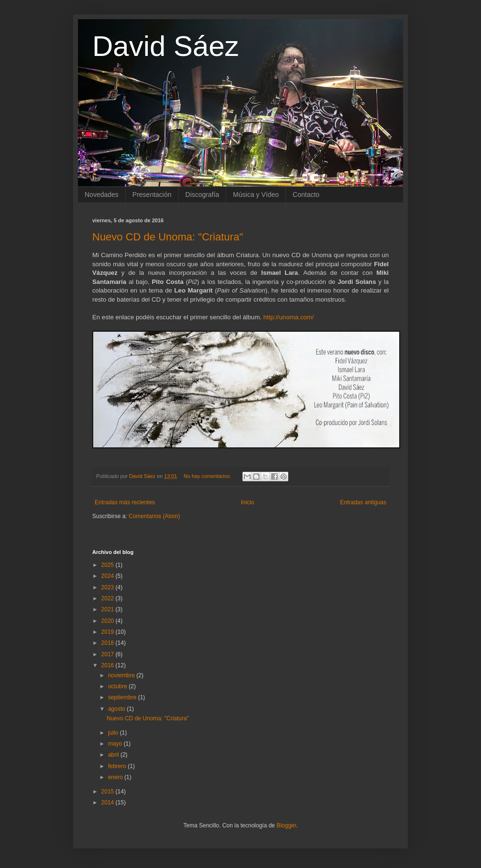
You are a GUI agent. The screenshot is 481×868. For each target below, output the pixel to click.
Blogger (286, 825)
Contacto (306, 195)
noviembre (122, 675)
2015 (109, 792)
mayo (116, 744)
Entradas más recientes (125, 502)
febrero (118, 766)
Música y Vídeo (256, 195)
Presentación (152, 195)
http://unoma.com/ (289, 317)
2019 (109, 632)
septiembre (123, 697)
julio (114, 733)
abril (114, 755)
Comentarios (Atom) (154, 516)
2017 (109, 654)
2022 (109, 598)
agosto (117, 709)
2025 (109, 565)
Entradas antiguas (363, 502)
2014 (109, 803)
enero (116, 777)
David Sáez (166, 46)
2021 (109, 609)
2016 (109, 665)
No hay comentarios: (208, 476)
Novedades (102, 195)
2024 (109, 576)
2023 (109, 587)
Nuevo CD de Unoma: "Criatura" (168, 237)
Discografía (202, 195)
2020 (109, 621)
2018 (109, 643)
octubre (118, 686)
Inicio (248, 502)
